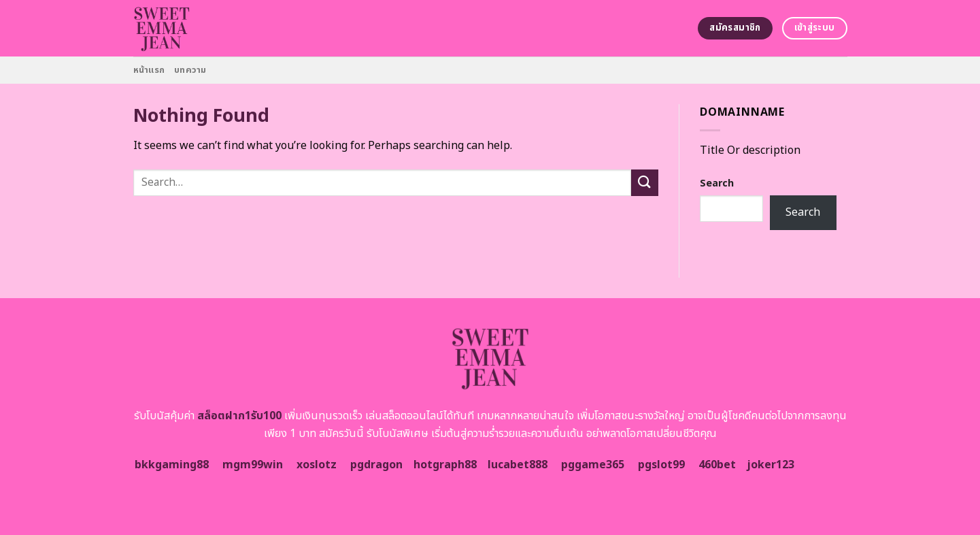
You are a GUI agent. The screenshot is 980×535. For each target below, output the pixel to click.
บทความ (190, 70)
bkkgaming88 (172, 465)
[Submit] (645, 183)
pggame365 (593, 465)
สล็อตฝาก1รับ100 (239, 416)
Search (717, 183)
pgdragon (376, 465)
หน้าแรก (149, 70)
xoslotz (317, 465)
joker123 (771, 465)
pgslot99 (661, 465)
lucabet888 (518, 465)
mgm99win (253, 465)
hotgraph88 (445, 465)
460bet (717, 465)
